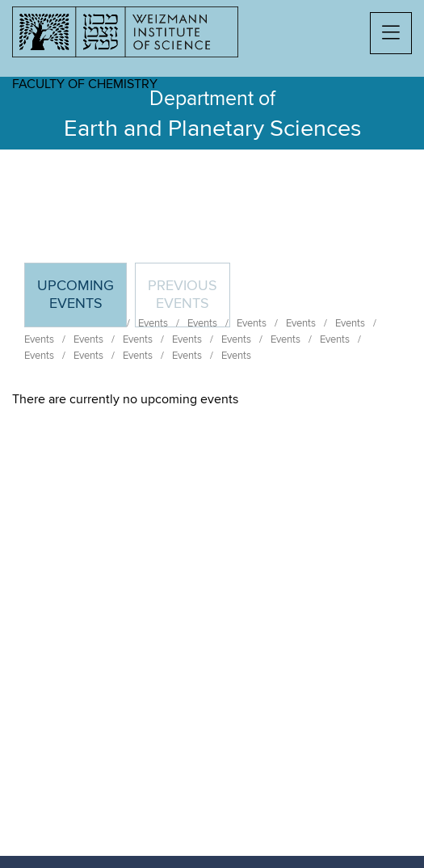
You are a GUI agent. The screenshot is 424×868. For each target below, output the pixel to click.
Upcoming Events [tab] (82, 302)
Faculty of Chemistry (85, 84)
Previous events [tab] (183, 295)
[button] (391, 33)
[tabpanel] (212, 399)
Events (39, 339)
